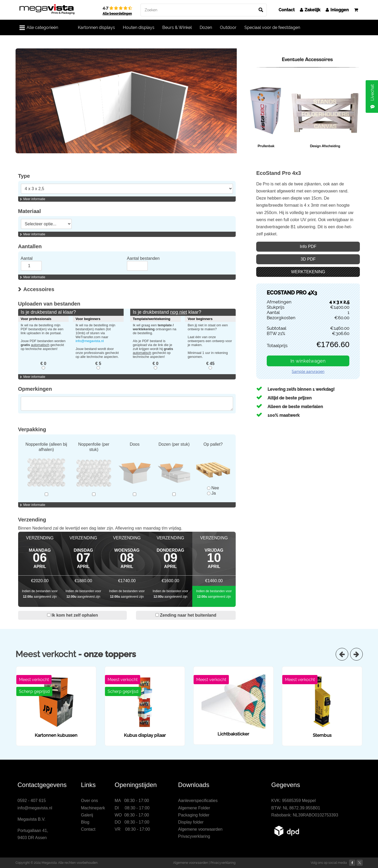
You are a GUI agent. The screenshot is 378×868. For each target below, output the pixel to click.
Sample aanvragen (308, 372)
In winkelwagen (308, 361)
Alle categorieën (39, 28)
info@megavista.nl (90, 341)
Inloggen (337, 10)
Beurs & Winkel (177, 27)
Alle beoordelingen (117, 14)
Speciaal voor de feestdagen (272, 27)
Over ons (90, 801)
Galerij (87, 815)
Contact (287, 10)
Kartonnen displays (96, 27)
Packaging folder (194, 815)
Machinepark (93, 808)
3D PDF (308, 259)
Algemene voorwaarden (200, 829)
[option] (189, 101)
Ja (211, 493)
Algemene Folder (194, 808)
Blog (85, 822)
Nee (213, 488)
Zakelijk (310, 10)
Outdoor (228, 27)
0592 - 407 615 (32, 801)
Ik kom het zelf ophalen (72, 615)
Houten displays (139, 27)
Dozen (206, 27)
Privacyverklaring (194, 836)
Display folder (191, 822)
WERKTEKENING (308, 272)
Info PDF (308, 247)
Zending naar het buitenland (186, 615)
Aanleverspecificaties (198, 801)
